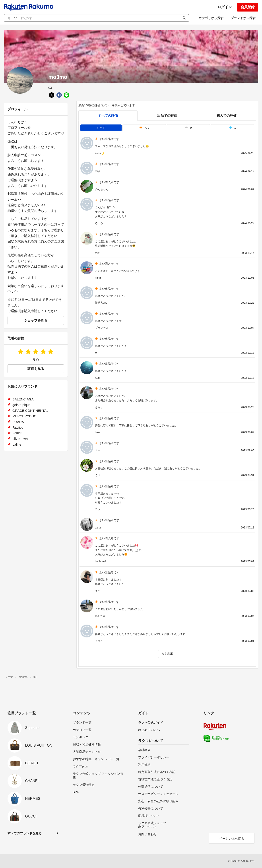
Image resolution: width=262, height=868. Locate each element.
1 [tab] (233, 128)
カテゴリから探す (211, 18)
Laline (17, 444)
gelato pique (21, 405)
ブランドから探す (243, 18)
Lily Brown (20, 439)
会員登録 (248, 7)
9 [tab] (188, 128)
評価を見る (36, 369)
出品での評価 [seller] (167, 116)
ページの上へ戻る (232, 839)
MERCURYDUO (24, 416)
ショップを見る (36, 320)
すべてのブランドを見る (25, 833)
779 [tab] (144, 128)
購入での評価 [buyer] (227, 116)
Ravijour (18, 427)
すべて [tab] (101, 128)
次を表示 (167, 654)
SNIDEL (18, 433)
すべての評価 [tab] (108, 116)
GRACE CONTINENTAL (30, 411)
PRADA (18, 422)
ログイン (225, 7)
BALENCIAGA (23, 399)
